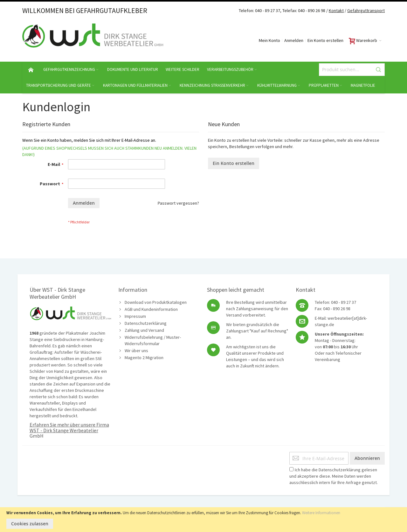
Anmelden (294, 40)
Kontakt (336, 10)
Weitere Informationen (321, 513)
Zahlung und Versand (144, 330)
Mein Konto (269, 40)
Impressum (135, 316)
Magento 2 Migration (144, 358)
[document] (203, 520)
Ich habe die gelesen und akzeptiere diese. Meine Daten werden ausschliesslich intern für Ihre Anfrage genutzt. (334, 476)
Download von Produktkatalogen (156, 302)
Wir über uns (136, 351)
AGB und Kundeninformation (151, 309)
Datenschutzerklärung (146, 323)
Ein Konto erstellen (325, 40)
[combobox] (352, 70)
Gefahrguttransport (366, 10)
